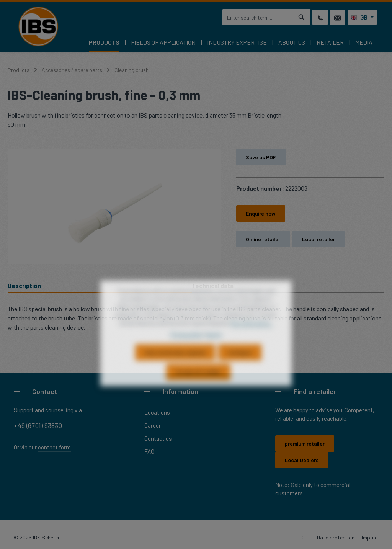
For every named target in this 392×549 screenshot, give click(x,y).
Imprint (370, 537)
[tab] (100, 286)
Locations (157, 412)
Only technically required (175, 368)
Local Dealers (302, 460)
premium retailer (305, 444)
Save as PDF (261, 157)
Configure (240, 368)
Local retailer (318, 239)
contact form (54, 447)
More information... (252, 339)
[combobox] (258, 17)
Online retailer (263, 239)
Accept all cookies (198, 388)
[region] (114, 206)
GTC (305, 537)
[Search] (302, 17)
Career (153, 425)
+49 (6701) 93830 (38, 425)
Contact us (158, 438)
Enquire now (261, 213)
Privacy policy (186, 350)
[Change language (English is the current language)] (362, 17)
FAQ (149, 451)
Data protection (336, 537)
